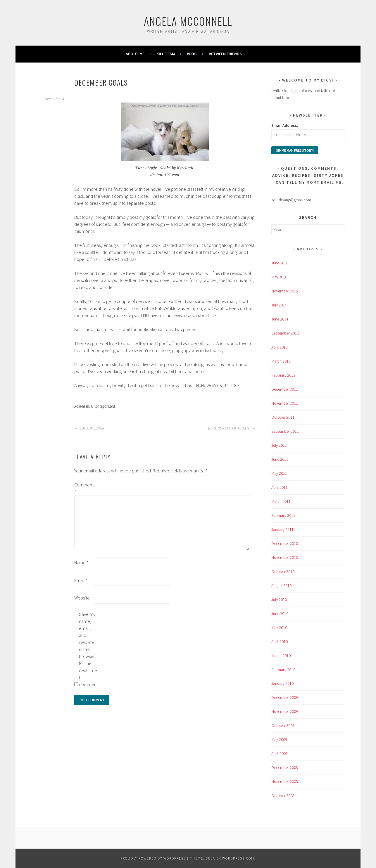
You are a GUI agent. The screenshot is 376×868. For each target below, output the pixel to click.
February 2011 (283, 515)
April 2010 (280, 642)
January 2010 (282, 683)
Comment (84, 488)
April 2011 (280, 487)
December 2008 (285, 767)
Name (81, 562)
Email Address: (285, 125)
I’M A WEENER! (90, 428)
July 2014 (279, 305)
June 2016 (280, 263)
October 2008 (283, 796)
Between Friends (225, 54)
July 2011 (279, 445)
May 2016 (279, 277)
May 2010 (279, 628)
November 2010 (285, 557)
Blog (192, 54)
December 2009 (285, 697)
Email (81, 580)
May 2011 (279, 473)
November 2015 (285, 291)
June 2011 (280, 459)
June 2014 (280, 319)
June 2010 (280, 614)
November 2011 (285, 403)
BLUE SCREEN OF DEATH (232, 428)
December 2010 (285, 543)
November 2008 (285, 782)
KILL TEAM (166, 54)
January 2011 (282, 529)
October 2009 (283, 725)
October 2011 (283, 417)
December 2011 (285, 389)
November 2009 (285, 711)
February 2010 (283, 670)
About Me (135, 54)
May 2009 (279, 739)
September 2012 (285, 333)
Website (82, 598)
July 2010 (279, 600)
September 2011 (285, 431)
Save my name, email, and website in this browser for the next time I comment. (88, 649)
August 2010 (281, 585)
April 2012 (280, 347)
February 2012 (283, 375)
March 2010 (281, 656)
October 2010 (283, 571)
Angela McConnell (188, 21)
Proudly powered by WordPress (153, 858)
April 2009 (280, 753)
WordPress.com (238, 858)
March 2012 (281, 361)
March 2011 (281, 501)
